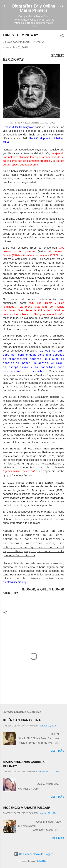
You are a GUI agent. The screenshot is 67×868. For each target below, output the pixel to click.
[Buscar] (62, 7)
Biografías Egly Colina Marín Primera (34, 8)
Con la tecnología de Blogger (33, 854)
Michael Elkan (42, 861)
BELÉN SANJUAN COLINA (22, 720)
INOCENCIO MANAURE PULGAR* (27, 808)
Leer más (57, 751)
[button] (62, 36)
